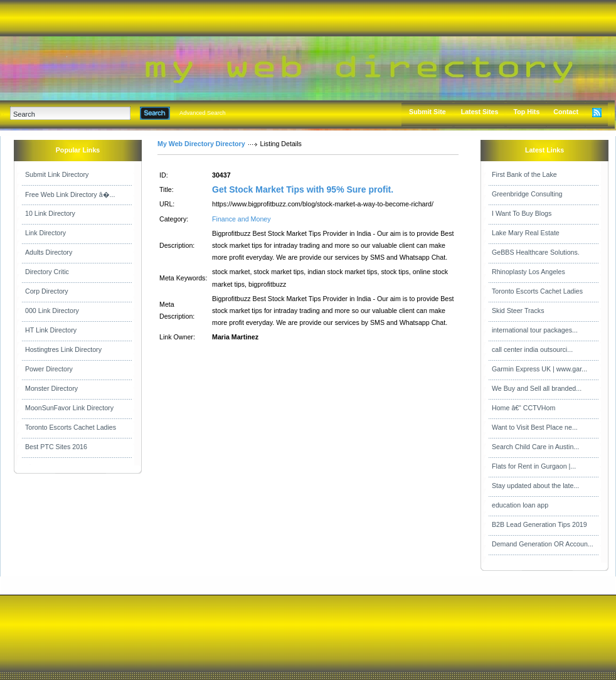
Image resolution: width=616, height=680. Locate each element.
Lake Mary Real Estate (526, 233)
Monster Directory (51, 388)
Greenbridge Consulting (527, 194)
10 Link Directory (50, 213)
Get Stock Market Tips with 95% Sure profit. (303, 189)
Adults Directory (49, 252)
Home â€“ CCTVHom (523, 408)
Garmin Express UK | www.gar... (539, 369)
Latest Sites (480, 112)
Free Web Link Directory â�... (70, 194)
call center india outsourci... (532, 349)
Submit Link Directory (57, 174)
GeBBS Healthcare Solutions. (536, 252)
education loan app (520, 505)
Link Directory (45, 233)
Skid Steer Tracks (518, 311)
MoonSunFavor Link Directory (69, 408)
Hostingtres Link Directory (63, 349)
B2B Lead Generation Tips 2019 (539, 524)
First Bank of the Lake (524, 174)
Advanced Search (203, 113)
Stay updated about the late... (535, 486)
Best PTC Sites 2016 (56, 447)
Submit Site (427, 112)
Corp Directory (47, 291)
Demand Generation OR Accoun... (543, 544)
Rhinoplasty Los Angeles (528, 272)
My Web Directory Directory (201, 144)
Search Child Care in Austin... (535, 447)
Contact (566, 112)
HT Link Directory (51, 330)
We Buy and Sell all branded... (537, 388)
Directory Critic (47, 272)
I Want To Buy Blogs (522, 213)
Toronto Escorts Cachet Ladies (71, 427)
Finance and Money (242, 219)
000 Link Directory (52, 311)
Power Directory (49, 369)
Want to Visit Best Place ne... (535, 427)
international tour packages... (535, 330)
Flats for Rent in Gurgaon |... (534, 466)
